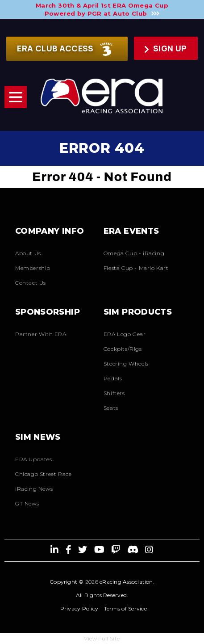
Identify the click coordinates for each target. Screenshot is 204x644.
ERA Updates (34, 459)
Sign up (166, 48)
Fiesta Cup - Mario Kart (136, 268)
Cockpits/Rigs (123, 349)
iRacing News (34, 489)
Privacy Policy (79, 608)
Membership (33, 268)
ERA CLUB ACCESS (65, 49)
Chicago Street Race (43, 474)
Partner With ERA (41, 334)
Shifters (114, 393)
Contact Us (31, 283)
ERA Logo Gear (125, 334)
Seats (111, 408)
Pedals (113, 378)
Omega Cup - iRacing (134, 253)
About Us (28, 253)
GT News (27, 503)
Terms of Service (125, 608)
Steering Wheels (126, 364)
